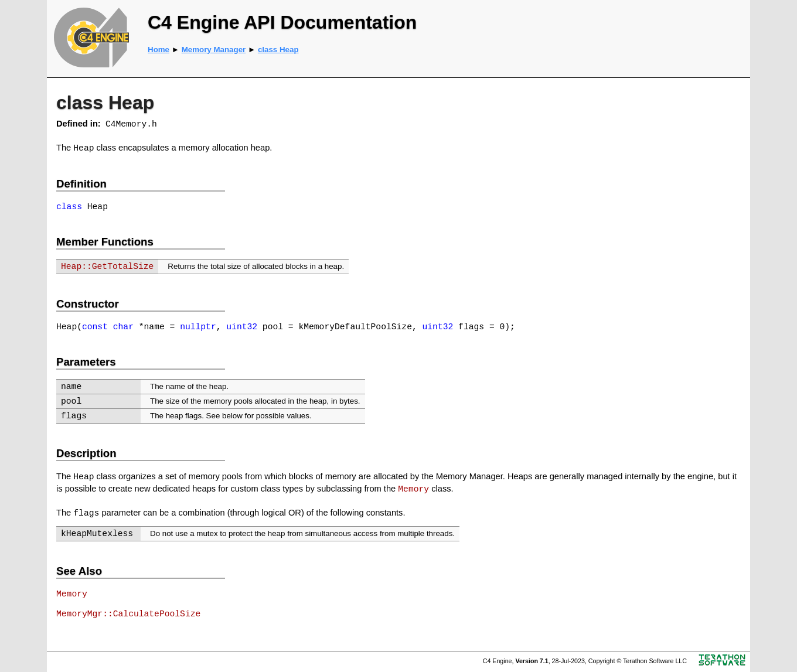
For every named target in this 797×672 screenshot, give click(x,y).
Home (159, 50)
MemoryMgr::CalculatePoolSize (128, 614)
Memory (413, 489)
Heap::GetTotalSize (107, 267)
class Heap (278, 50)
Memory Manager (214, 50)
